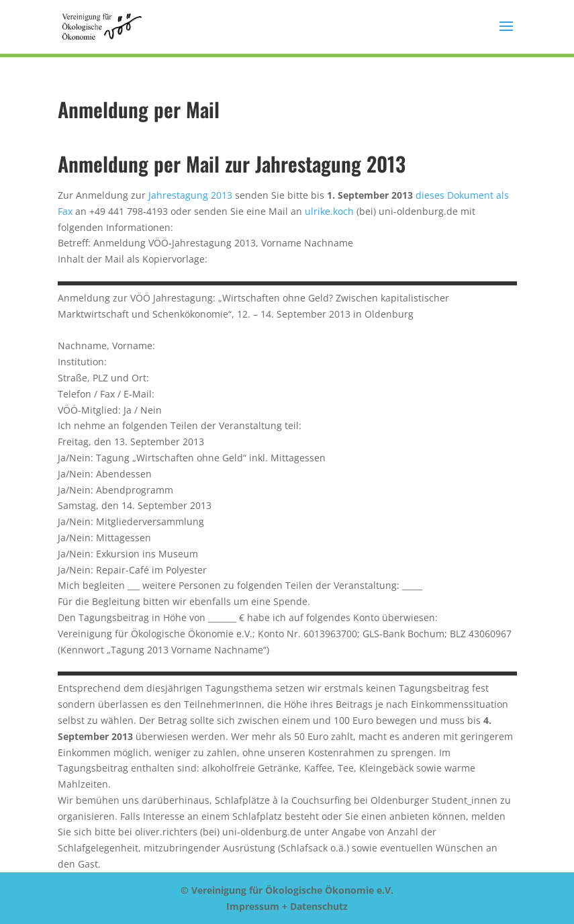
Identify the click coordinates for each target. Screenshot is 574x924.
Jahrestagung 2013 (190, 195)
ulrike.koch (329, 211)
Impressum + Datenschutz (287, 906)
